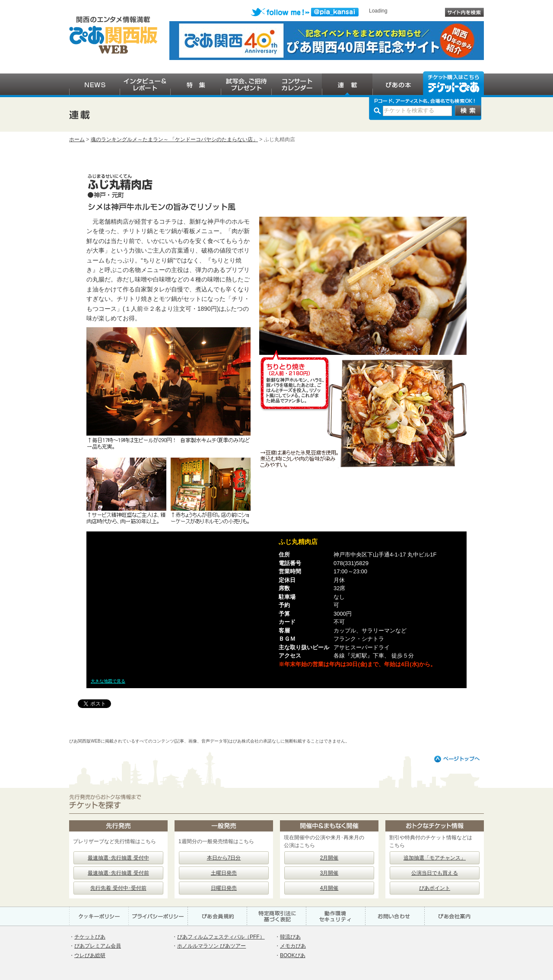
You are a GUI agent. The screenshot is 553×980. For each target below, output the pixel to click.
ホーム (77, 139)
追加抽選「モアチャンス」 (435, 858)
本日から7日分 (224, 858)
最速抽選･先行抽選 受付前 (118, 873)
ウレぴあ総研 (90, 955)
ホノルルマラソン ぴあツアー (211, 946)
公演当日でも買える (435, 873)
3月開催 (329, 873)
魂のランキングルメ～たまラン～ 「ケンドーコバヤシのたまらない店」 (174, 139)
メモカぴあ (293, 946)
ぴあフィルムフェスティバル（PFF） (221, 937)
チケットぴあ (90, 937)
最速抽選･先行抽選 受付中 (118, 858)
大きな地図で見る (108, 681)
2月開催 (329, 858)
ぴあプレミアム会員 (98, 946)
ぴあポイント (435, 888)
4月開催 (329, 888)
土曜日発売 (224, 873)
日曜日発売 (224, 888)
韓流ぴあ (290, 937)
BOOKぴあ (293, 955)
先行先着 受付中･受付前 (118, 888)
